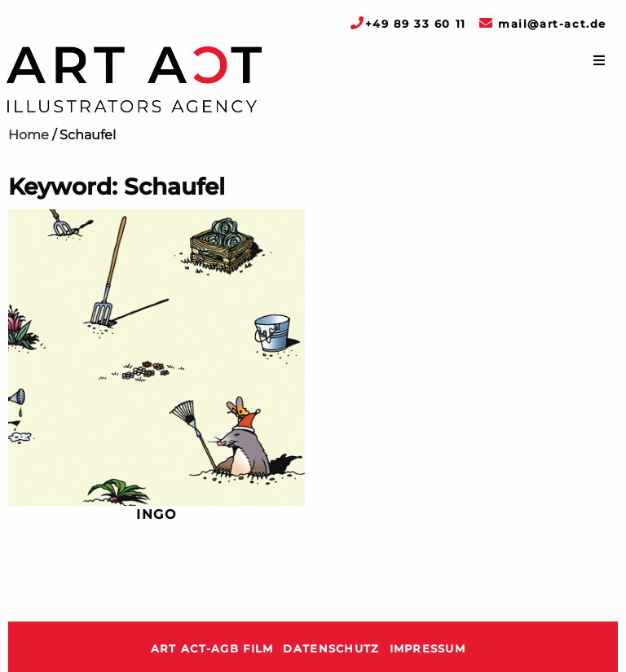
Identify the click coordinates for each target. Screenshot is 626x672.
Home (29, 135)
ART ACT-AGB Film (212, 649)
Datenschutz (331, 649)
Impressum (428, 649)
